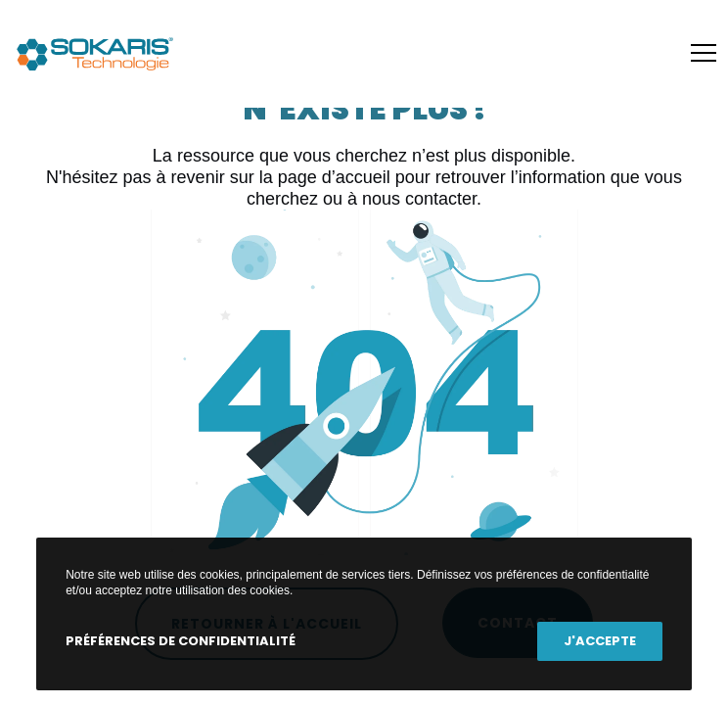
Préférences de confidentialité (181, 641)
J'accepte (600, 641)
